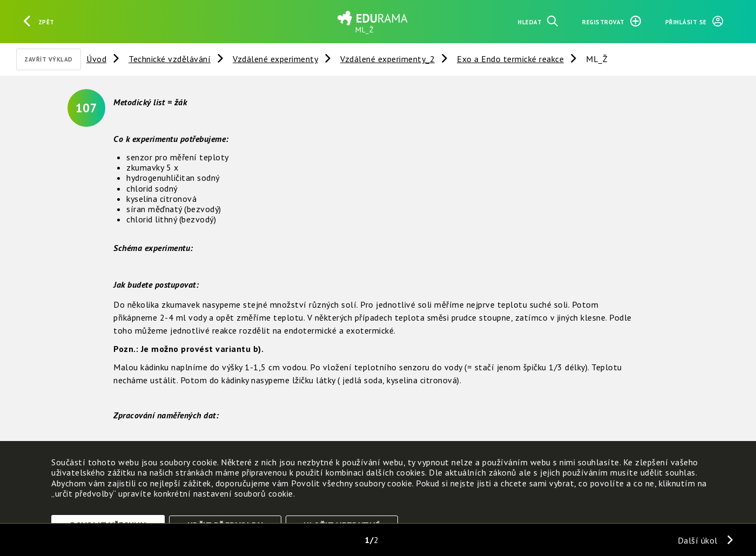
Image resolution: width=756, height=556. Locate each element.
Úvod (96, 59)
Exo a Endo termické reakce (510, 59)
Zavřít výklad (49, 59)
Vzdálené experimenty (275, 59)
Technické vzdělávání (170, 59)
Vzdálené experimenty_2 (387, 59)
